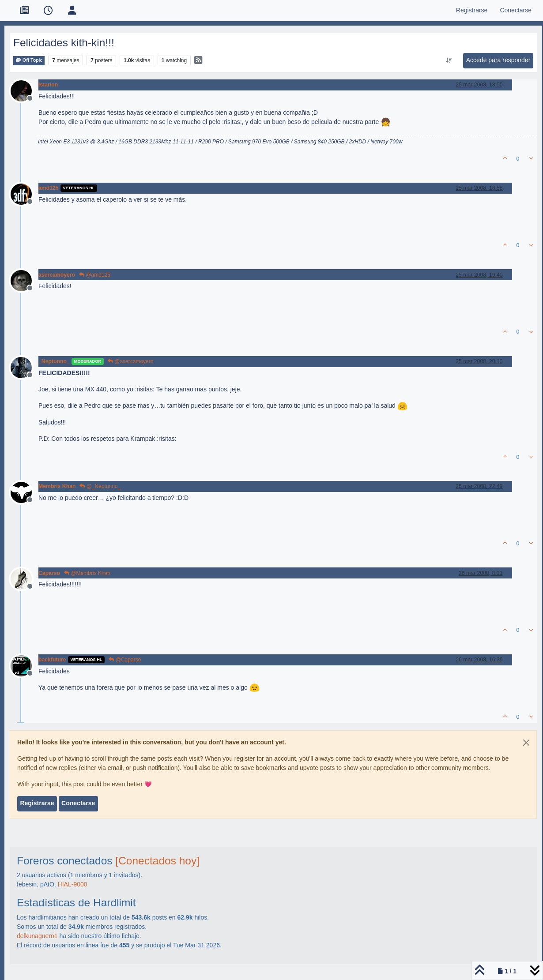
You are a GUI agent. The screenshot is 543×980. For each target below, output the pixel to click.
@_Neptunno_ (100, 486)
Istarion (48, 85)
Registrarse (37, 803)
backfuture (52, 660)
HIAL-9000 (73, 884)
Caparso (49, 573)
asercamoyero (57, 275)
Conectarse (78, 803)
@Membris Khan (87, 573)
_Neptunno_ (54, 361)
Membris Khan (57, 486)
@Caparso (125, 660)
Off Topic (29, 60)
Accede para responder (498, 60)
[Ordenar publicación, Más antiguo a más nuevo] (449, 60)
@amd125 (95, 275)
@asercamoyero (131, 361)
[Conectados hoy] (157, 861)
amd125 (49, 188)
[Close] (526, 743)
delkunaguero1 (37, 936)
